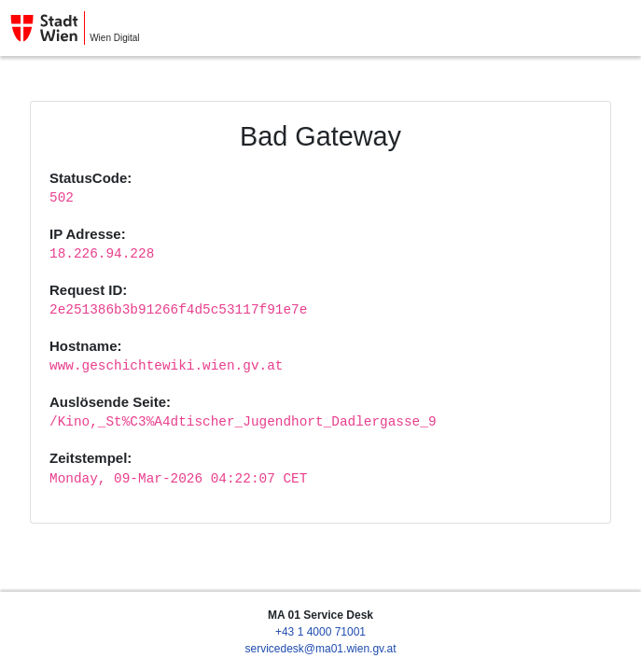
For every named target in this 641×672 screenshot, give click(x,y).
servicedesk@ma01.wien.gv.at (320, 649)
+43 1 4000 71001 (320, 632)
